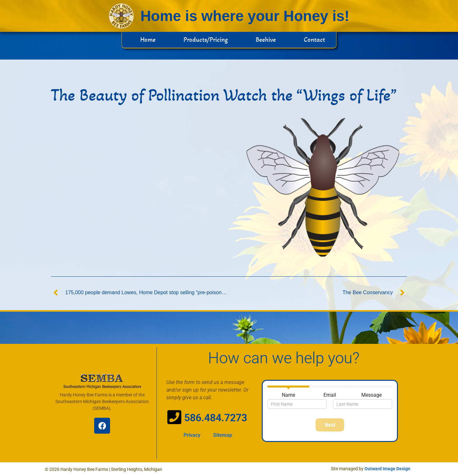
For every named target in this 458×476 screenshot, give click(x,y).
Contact (314, 40)
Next (330, 425)
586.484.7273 (216, 418)
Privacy (192, 435)
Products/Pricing (206, 40)
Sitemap (223, 435)
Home (148, 40)
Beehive (266, 40)
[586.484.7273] (174, 417)
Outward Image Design (387, 469)
